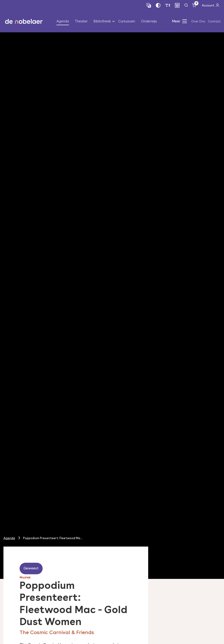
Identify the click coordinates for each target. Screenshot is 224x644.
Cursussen (127, 21)
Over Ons (198, 21)
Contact (214, 21)
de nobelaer (24, 21)
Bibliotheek (102, 21)
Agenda (63, 21)
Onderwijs (149, 21)
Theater (81, 21)
